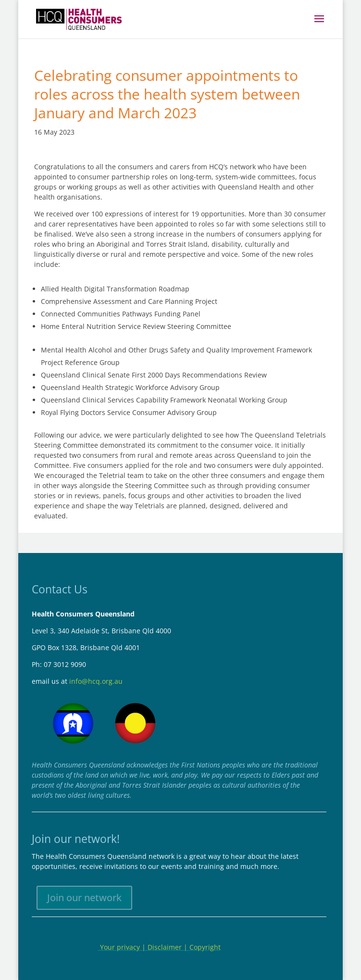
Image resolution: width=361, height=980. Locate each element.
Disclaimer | (168, 947)
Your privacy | (123, 947)
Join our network (84, 898)
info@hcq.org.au (96, 681)
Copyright (205, 947)
